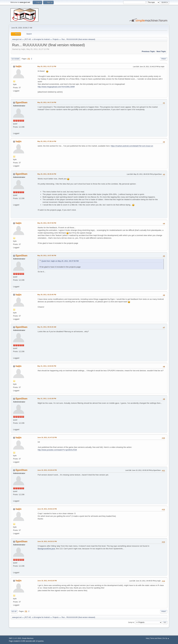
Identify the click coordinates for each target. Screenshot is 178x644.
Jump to (131, 622)
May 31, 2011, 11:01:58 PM (47, 399)
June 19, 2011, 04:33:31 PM (47, 541)
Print (164, 59)
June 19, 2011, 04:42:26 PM (47, 581)
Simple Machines (28, 638)
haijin (18, 66)
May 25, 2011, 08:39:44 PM (47, 174)
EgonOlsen (21, 102)
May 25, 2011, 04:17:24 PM (47, 102)
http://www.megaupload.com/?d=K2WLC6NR (56, 87)
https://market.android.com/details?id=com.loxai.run (132, 146)
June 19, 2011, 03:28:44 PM (47, 470)
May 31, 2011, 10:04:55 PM (47, 366)
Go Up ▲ (166, 638)
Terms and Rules (156, 638)
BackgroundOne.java (46, 549)
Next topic (161, 51)
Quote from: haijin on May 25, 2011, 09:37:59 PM (60, 261)
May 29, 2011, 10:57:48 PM (47, 256)
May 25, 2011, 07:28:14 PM (47, 141)
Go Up (14, 611)
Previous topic (148, 51)
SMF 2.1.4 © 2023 (15, 638)
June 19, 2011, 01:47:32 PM (47, 437)
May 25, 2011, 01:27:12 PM (47, 66)
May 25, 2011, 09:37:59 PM (47, 223)
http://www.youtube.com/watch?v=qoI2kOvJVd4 (57, 450)
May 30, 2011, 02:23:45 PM (47, 295)
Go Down (15, 59)
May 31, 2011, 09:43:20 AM (47, 327)
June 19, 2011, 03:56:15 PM (47, 509)
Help (147, 638)
